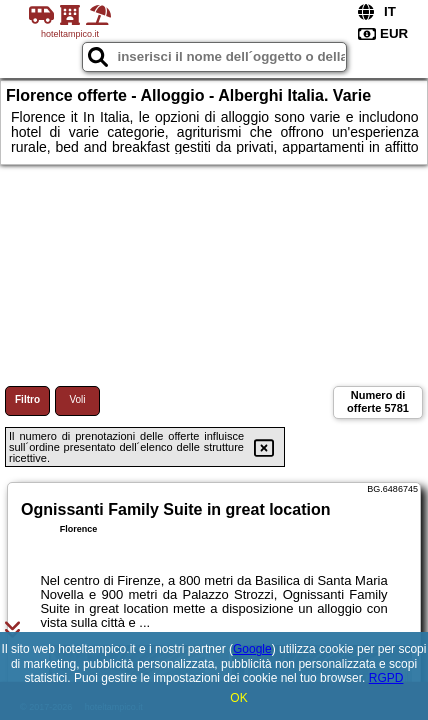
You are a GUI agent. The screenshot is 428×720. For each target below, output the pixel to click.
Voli (77, 399)
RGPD (386, 678)
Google (252, 649)
